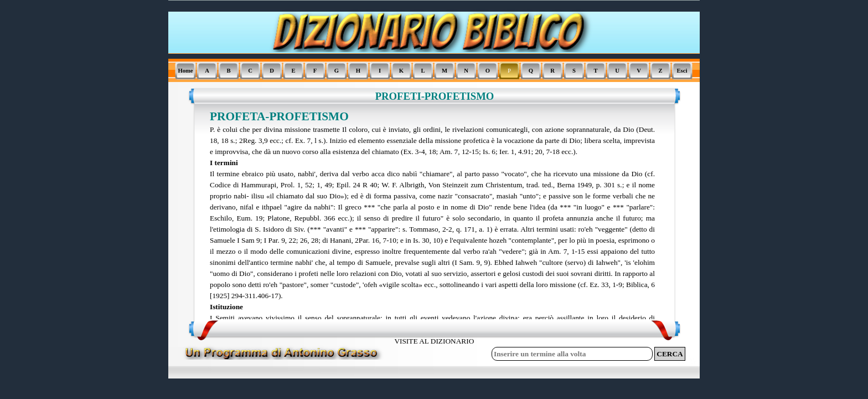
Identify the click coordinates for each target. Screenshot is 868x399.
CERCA (670, 354)
